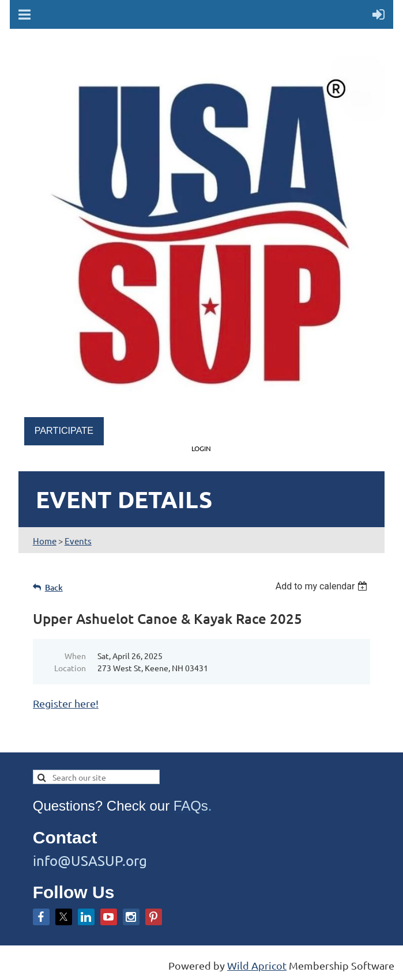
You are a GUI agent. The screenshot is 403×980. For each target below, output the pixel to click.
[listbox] (323, 586)
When (75, 656)
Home (45, 541)
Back (54, 587)
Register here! (66, 703)
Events (78, 541)
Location (70, 668)
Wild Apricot (257, 965)
